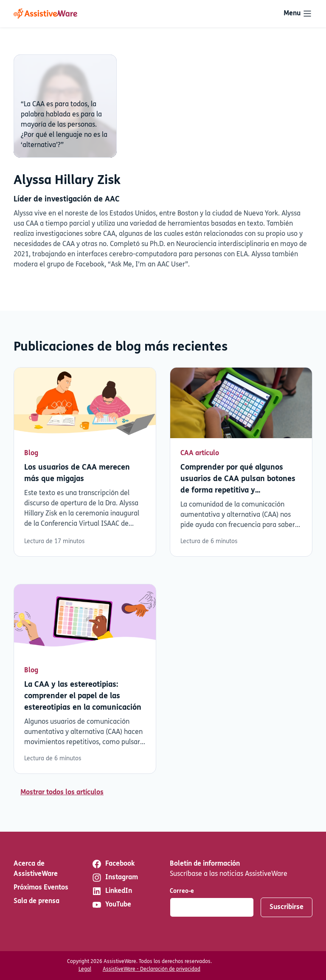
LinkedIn (112, 891)
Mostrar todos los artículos (62, 793)
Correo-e (182, 891)
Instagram (115, 878)
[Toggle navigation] (298, 14)
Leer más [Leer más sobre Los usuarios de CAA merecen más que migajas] (85, 462)
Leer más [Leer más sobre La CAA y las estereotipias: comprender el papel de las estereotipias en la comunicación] (85, 679)
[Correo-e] (212, 907)
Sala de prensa (37, 901)
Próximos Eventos (41, 888)
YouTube (111, 905)
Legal (85, 969)
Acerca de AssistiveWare (36, 869)
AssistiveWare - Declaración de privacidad (152, 969)
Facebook (113, 864)
